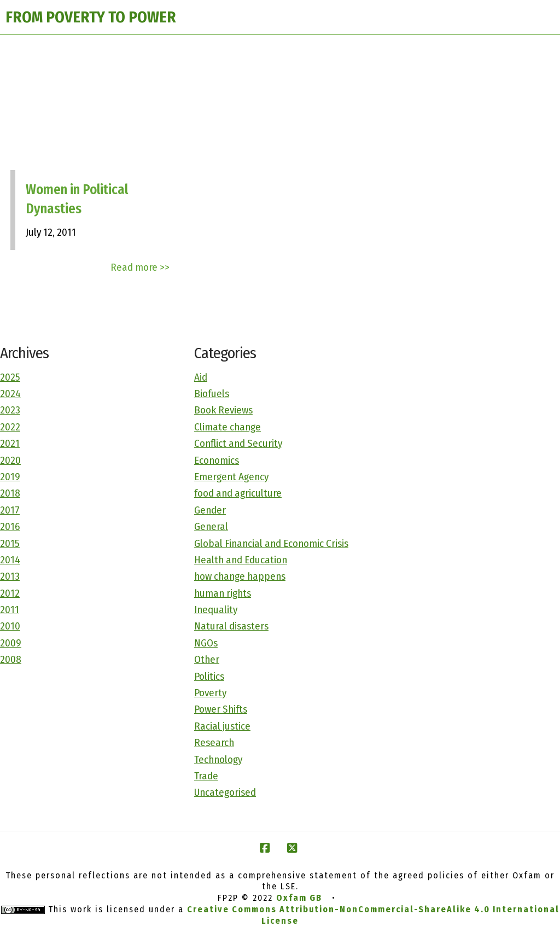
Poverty (210, 693)
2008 (11, 659)
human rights (223, 593)
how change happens (240, 576)
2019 (10, 477)
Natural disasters (231, 626)
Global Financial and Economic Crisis (271, 543)
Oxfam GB (299, 898)
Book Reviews (223, 410)
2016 (10, 526)
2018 (10, 493)
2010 (10, 626)
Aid (201, 377)
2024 (10, 394)
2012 (10, 593)
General (211, 526)
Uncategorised (225, 792)
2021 (10, 443)
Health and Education (241, 560)
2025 (10, 377)
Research (214, 742)
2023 (10, 410)
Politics (209, 676)
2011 (10, 610)
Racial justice (222, 726)
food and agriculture (238, 493)
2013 (10, 576)
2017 (10, 510)
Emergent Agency (231, 477)
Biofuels (212, 394)
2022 (10, 427)
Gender (210, 510)
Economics (217, 460)
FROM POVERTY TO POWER (91, 17)
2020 (10, 460)
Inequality (216, 610)
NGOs (206, 643)
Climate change (227, 427)
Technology (218, 759)
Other (207, 659)
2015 (10, 543)
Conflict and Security (238, 443)
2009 (11, 643)
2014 (10, 560)
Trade (206, 776)
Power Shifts (221, 709)
